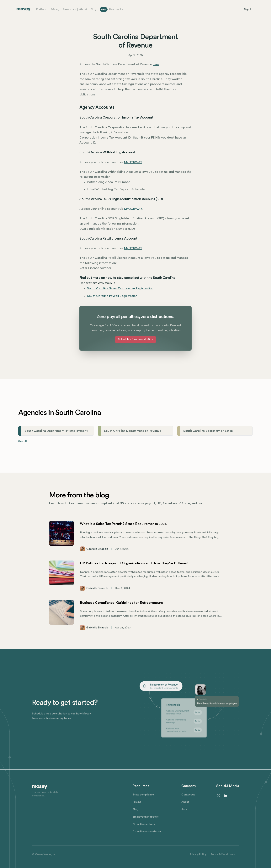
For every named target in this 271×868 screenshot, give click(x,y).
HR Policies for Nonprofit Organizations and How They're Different (134, 563)
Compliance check (144, 824)
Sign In (248, 9)
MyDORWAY (133, 162)
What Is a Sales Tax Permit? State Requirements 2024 (123, 524)
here (156, 64)
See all (23, 441)
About (83, 9)
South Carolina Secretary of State (208, 431)
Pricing (55, 9)
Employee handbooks (146, 817)
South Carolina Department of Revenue (133, 431)
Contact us (188, 795)
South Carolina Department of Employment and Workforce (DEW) (72, 431)
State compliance (143, 795)
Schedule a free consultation (135, 339)
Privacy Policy (198, 855)
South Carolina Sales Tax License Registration (120, 288)
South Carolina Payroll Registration (112, 296)
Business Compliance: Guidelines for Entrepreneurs (121, 603)
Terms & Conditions (223, 855)
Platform (42, 9)
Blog (93, 9)
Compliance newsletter (147, 832)
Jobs (184, 810)
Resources (69, 9)
